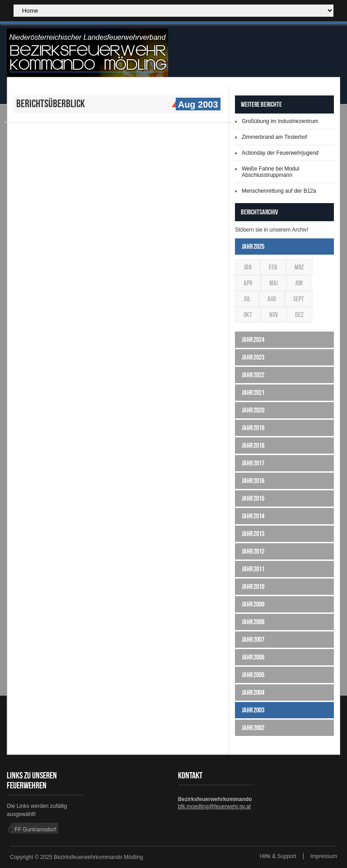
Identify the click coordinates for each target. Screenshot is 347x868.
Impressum (324, 856)
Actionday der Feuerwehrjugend (280, 153)
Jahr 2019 (253, 428)
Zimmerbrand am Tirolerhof (274, 137)
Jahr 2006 (253, 657)
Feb (273, 267)
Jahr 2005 (253, 675)
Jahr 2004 (253, 692)
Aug (272, 299)
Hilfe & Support (278, 856)
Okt (248, 315)
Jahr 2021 (253, 392)
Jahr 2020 (253, 410)
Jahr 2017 (253, 463)
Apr (248, 283)
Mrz (299, 267)
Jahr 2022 (253, 375)
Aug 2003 (197, 105)
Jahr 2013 (253, 534)
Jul (247, 299)
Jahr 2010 (253, 586)
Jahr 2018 (253, 445)
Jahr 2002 (253, 728)
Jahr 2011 (253, 569)
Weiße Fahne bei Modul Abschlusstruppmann (270, 172)
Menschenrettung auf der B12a (279, 191)
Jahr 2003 (253, 710)
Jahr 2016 (253, 481)
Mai (274, 283)
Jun (299, 283)
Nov (274, 315)
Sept (299, 299)
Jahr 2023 (253, 357)
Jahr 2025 (253, 246)
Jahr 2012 (253, 551)
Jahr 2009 (253, 604)
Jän (248, 267)
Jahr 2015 (253, 498)
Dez (299, 315)
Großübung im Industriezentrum (280, 121)
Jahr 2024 (253, 339)
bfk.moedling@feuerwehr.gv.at (214, 806)
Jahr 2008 (253, 622)
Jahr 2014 (253, 516)
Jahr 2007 (253, 639)
